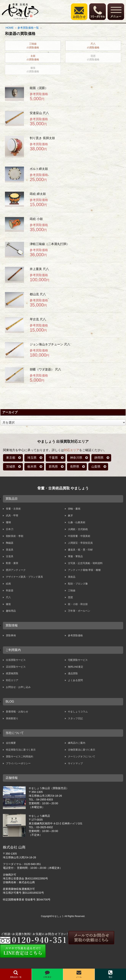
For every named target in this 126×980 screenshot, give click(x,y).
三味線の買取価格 (33, 46)
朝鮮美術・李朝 (15, 536)
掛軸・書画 (74, 509)
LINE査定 (47, 974)
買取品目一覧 (16, 974)
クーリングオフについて (82, 757)
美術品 (72, 577)
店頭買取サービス (16, 667)
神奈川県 (76, 458)
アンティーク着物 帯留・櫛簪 (84, 570)
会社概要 (11, 743)
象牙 (70, 516)
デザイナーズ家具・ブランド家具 (24, 577)
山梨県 (96, 467)
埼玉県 (32, 458)
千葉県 (53, 458)
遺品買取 (73, 673)
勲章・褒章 (12, 563)
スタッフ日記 (75, 718)
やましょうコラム (78, 712)
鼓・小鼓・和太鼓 (78, 604)
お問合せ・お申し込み (18, 687)
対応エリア (72, 450)
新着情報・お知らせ (17, 712)
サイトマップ (75, 763)
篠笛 (8, 604)
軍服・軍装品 (75, 556)
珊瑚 (8, 522)
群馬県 (53, 467)
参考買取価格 (75, 635)
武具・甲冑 (12, 516)
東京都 (11, 458)
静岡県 (99, 458)
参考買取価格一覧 (28, 28)
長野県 (75, 467)
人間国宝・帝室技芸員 (80, 543)
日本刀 (10, 529)
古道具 (10, 556)
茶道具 (10, 550)
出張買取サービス (16, 660)
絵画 (8, 584)
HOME (10, 28)
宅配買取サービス (78, 660)
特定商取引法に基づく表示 (21, 750)
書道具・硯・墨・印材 (80, 550)
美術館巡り (12, 718)
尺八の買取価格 (93, 46)
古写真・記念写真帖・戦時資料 (85, 563)
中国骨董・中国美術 (79, 536)
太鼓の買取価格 (33, 58)
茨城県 (11, 467)
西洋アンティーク (16, 570)
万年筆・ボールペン (79, 611)
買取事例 (11, 635)
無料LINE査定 (76, 667)
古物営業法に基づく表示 (82, 750)
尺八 (8, 597)
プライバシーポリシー (18, 763)
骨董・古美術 (13, 509)
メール (79, 974)
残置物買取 (12, 673)
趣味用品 (11, 611)
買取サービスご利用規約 (20, 757)
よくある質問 (75, 680)
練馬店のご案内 (77, 743)
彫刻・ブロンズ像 (78, 584)
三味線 (72, 590)
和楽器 (10, 590)
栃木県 (32, 467)
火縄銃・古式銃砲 (78, 529)
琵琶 (70, 597)
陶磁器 (10, 543)
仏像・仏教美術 (77, 522)
